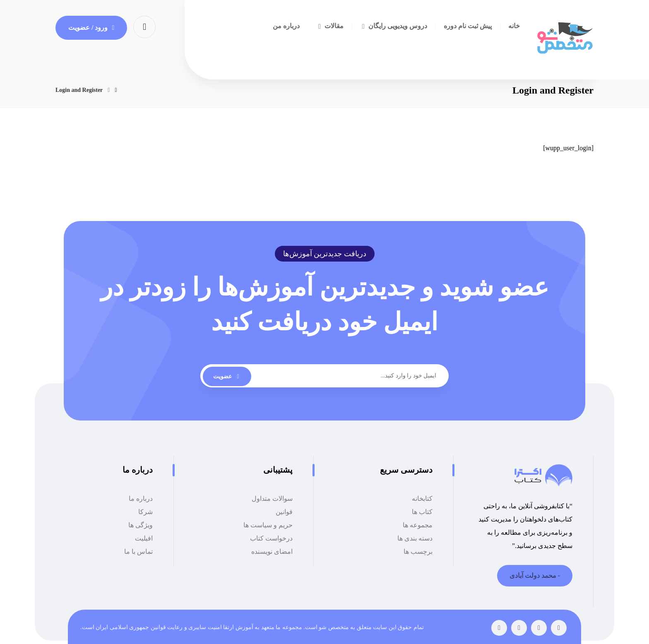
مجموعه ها (418, 525)
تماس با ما (138, 551)
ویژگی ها (141, 525)
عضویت (227, 376)
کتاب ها (422, 512)
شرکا (145, 512)
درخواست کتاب (271, 538)
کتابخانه (422, 499)
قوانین (284, 512)
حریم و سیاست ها (268, 525)
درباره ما (141, 499)
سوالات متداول (272, 499)
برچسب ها (418, 551)
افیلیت (144, 538)
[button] (144, 26)
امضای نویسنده (272, 551)
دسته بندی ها (415, 538)
